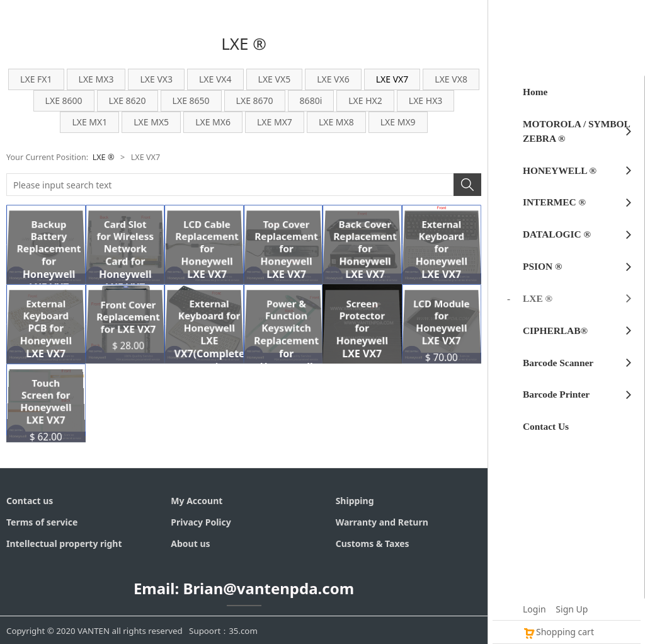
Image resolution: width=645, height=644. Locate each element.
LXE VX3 (156, 79)
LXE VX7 (392, 79)
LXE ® (104, 157)
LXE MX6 (213, 122)
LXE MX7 (275, 122)
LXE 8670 (255, 101)
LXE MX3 (96, 79)
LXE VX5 (275, 79)
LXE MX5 (151, 122)
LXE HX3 (426, 101)
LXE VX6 (333, 79)
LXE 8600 (64, 101)
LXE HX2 (365, 101)
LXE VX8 (451, 79)
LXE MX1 (89, 122)
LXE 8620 (128, 101)
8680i (311, 101)
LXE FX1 (36, 79)
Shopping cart (558, 632)
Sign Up (572, 609)
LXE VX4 (215, 79)
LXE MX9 (398, 122)
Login (534, 609)
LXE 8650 (191, 101)
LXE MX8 (336, 122)
